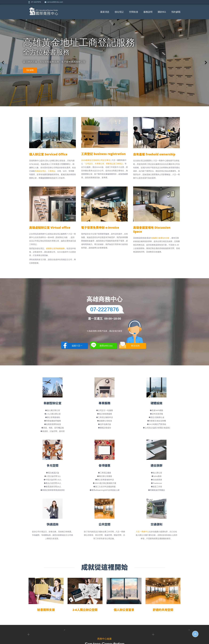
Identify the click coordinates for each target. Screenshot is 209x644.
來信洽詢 (129, 346)
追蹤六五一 (72, 346)
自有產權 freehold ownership (154, 154)
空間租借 (134, 12)
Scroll (195, 634)
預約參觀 (176, 12)
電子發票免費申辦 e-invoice (100, 227)
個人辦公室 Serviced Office (48, 154)
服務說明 (148, 12)
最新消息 (105, 12)
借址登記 (119, 12)
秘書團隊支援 (46, 610)
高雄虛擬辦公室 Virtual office (50, 227)
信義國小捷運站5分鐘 (160, 238)
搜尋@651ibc (102, 346)
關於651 (162, 12)
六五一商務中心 (142, 532)
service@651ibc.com (54, 2)
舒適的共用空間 (163, 610)
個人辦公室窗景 (124, 610)
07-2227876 (35, 2)
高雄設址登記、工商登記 (45, 171)
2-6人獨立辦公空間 (85, 610)
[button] (206, 63)
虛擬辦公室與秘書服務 (55, 249)
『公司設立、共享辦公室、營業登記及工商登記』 (104, 164)
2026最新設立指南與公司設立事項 (96, 160)
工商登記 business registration (103, 154)
